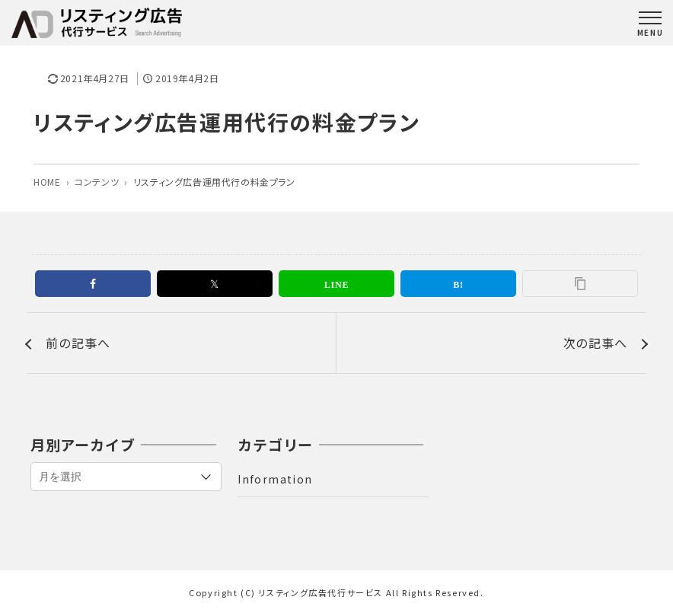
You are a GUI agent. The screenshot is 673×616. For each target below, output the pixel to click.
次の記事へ (595, 343)
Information (275, 479)
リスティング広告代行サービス (321, 592)
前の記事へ (78, 343)
